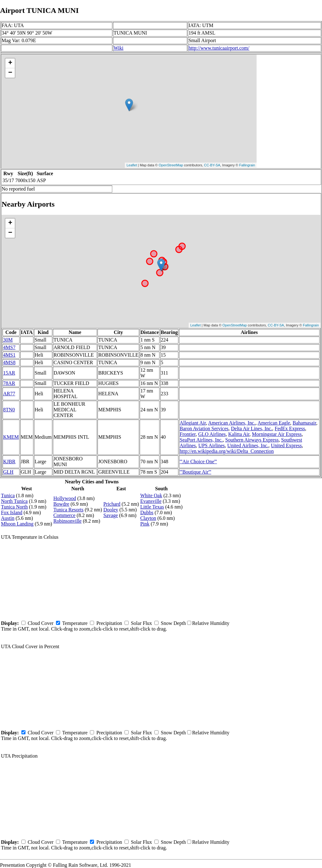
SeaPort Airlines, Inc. (201, 440)
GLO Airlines (212, 434)
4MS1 (9, 355)
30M (8, 340)
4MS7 (9, 347)
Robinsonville (68, 521)
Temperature (75, 623)
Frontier (188, 434)
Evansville (151, 501)
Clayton (148, 518)
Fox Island (12, 512)
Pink (145, 524)
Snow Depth (173, 623)
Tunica (8, 495)
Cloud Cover (41, 623)
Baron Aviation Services (204, 428)
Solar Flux (141, 623)
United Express (286, 445)
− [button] (10, 73)
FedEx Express (290, 428)
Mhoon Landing (17, 524)
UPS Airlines (212, 445)
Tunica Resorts (69, 510)
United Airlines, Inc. (248, 445)
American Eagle (274, 423)
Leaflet (132, 165)
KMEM (11, 437)
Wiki (118, 48)
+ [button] (10, 63)
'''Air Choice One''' (198, 462)
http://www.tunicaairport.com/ (219, 48)
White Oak (151, 495)
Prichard (112, 504)
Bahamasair (305, 423)
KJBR (9, 462)
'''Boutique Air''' (195, 472)
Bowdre (61, 504)
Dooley (111, 510)
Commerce (64, 515)
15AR (9, 373)
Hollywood (65, 498)
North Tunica (14, 501)
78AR (9, 383)
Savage (111, 515)
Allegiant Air (193, 423)
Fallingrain (247, 165)
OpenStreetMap (171, 165)
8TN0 (9, 410)
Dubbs (147, 512)
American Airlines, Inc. (232, 423)
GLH (8, 472)
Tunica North (14, 507)
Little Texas (152, 507)
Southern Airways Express (252, 440)
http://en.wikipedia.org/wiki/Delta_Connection (227, 451)
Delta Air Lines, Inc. (252, 428)
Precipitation (109, 623)
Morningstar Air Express (277, 434)
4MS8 (9, 362)
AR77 (9, 394)
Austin (8, 518)
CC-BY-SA (212, 165)
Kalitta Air (239, 434)
